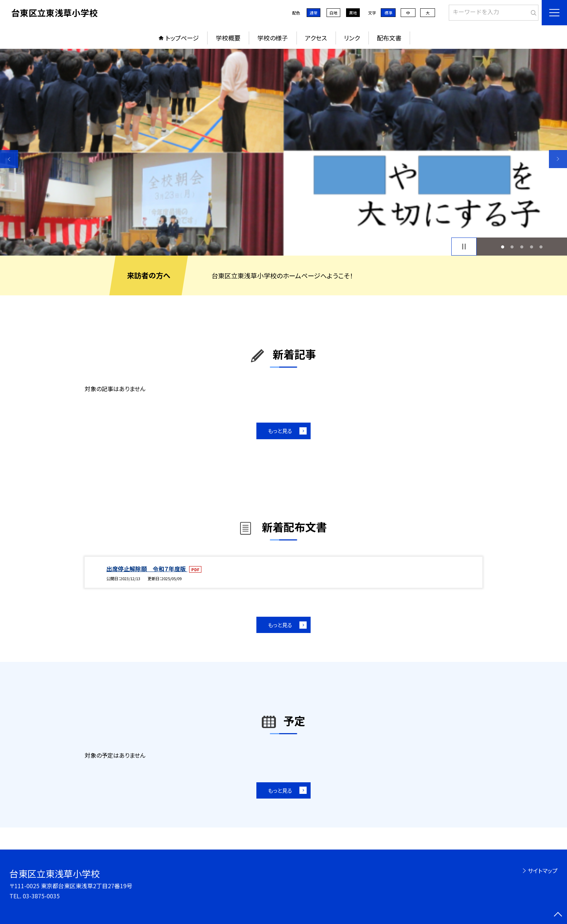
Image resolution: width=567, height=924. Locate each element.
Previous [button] (9, 159)
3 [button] (522, 247)
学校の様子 (273, 38)
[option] (283, 152)
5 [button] (541, 247)
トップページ (182, 38)
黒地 (353, 13)
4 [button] (531, 247)
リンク (352, 38)
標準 (388, 13)
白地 (333, 13)
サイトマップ (543, 870)
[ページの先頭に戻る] (558, 915)
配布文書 (389, 38)
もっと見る (280, 431)
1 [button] (502, 247)
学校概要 (228, 38)
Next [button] (558, 159)
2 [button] (512, 247)
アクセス (316, 38)
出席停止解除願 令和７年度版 (147, 569)
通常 (314, 13)
